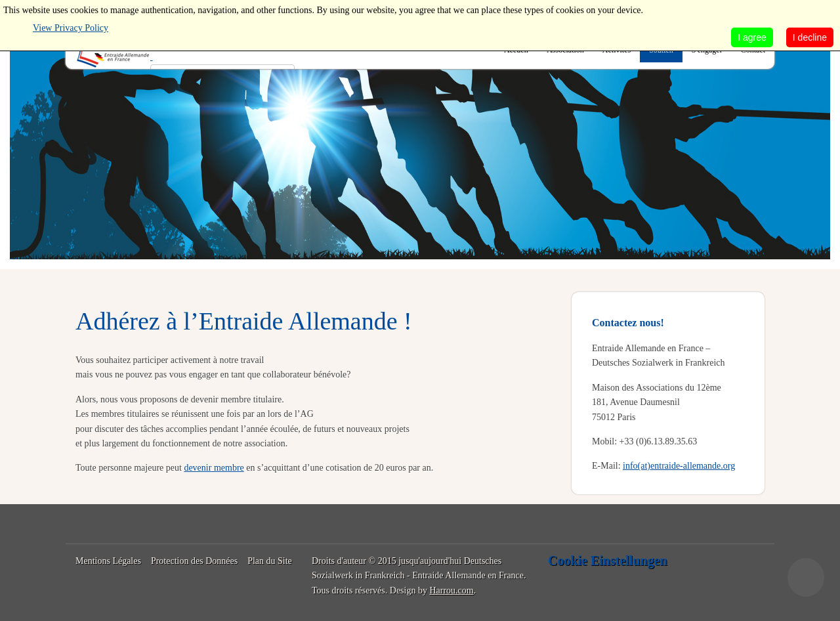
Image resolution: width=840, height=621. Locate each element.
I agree (752, 37)
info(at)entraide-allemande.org (679, 466)
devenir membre (214, 468)
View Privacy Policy (71, 28)
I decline (810, 37)
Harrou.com (451, 590)
